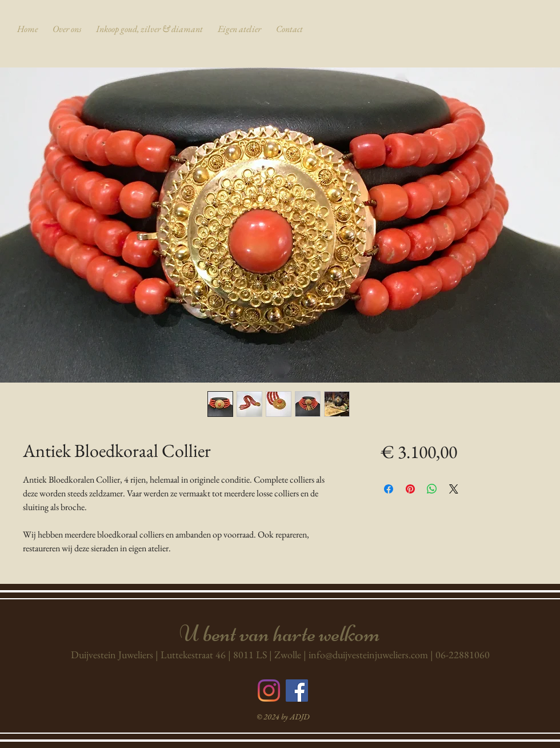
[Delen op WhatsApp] (432, 489)
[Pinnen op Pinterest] (410, 489)
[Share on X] (454, 489)
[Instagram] (269, 691)
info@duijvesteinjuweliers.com (368, 655)
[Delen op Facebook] (389, 489)
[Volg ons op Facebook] (297, 691)
